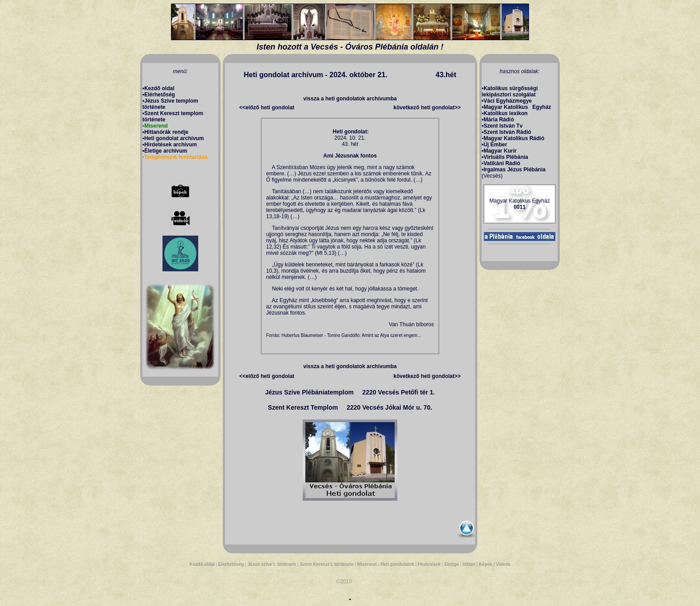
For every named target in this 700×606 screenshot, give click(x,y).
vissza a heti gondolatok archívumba (350, 99)
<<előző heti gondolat (267, 108)
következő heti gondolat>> (427, 108)
